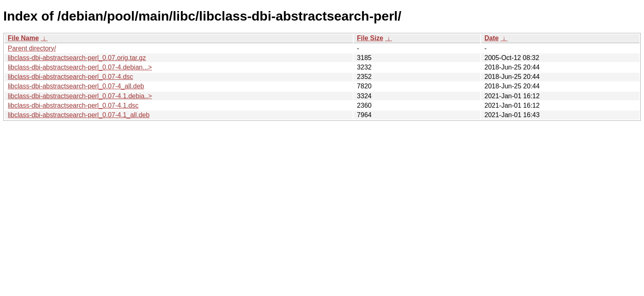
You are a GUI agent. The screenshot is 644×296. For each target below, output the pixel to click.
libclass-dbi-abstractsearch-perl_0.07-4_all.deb (76, 86)
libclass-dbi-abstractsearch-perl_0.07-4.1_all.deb (79, 115)
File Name (23, 38)
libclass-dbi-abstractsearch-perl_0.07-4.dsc (70, 77)
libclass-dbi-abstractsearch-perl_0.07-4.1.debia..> (80, 96)
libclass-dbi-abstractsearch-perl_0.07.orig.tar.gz (77, 58)
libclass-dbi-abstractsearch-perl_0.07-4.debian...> (80, 67)
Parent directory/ (32, 48)
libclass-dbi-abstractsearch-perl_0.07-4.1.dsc (73, 105)
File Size (370, 38)
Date (491, 38)
